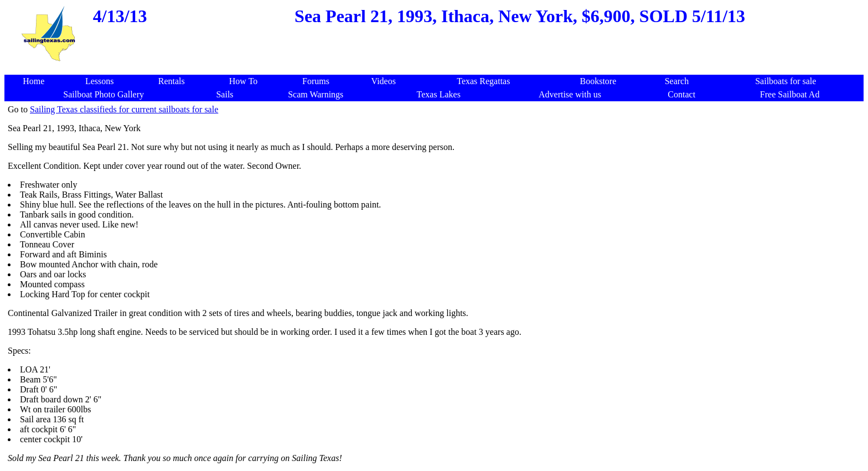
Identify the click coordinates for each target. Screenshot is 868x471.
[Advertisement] (436, 69)
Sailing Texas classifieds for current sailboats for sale (124, 109)
